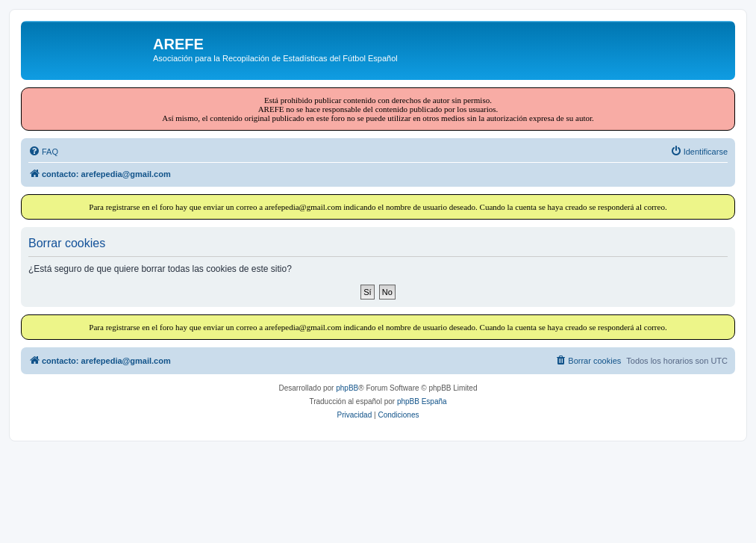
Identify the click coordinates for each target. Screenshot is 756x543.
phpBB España (422, 401)
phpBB (347, 388)
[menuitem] (43, 152)
